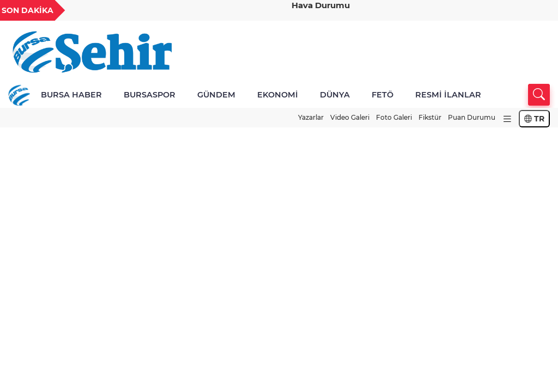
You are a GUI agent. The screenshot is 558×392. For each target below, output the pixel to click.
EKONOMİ (278, 95)
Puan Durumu (472, 117)
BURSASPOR (150, 95)
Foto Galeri (394, 117)
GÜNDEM (216, 95)
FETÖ (383, 95)
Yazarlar (311, 117)
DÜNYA (335, 95)
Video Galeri (350, 117)
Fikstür (430, 117)
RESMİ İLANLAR (448, 95)
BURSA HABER (71, 95)
